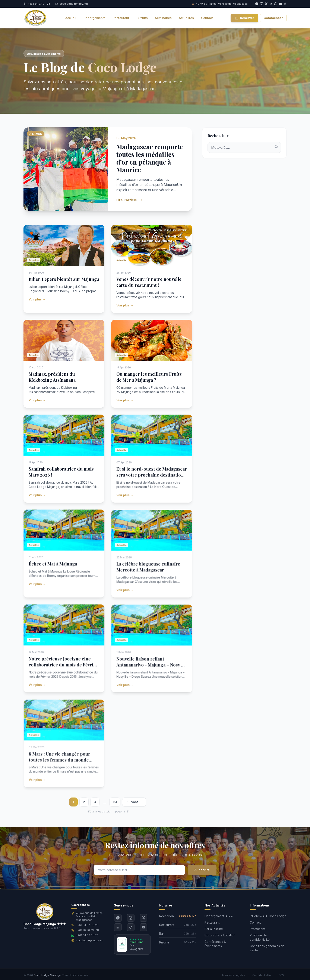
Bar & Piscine (214, 929)
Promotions (258, 929)
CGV (281, 975)
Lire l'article (130, 200)
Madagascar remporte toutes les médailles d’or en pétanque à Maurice (150, 162)
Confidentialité (262, 975)
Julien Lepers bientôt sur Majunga (64, 285)
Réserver (244, 18)
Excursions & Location (220, 935)
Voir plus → (39, 300)
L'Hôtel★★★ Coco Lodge (268, 916)
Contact (255, 922)
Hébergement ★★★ (219, 916)
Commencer (273, 18)
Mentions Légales (234, 975)
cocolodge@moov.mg (90, 940)
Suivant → (134, 802)
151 (115, 802)
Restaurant (212, 922)
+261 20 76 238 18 (87, 930)
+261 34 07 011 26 (87, 925)
